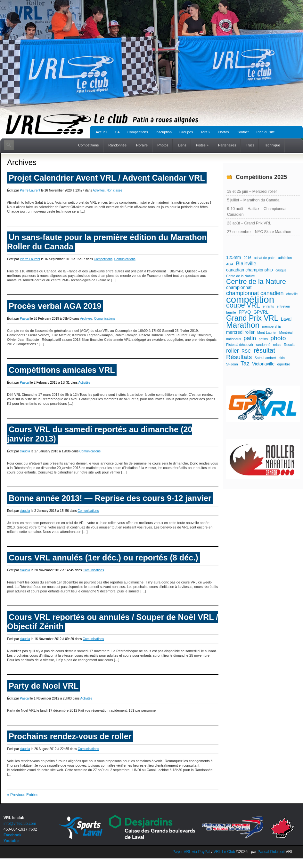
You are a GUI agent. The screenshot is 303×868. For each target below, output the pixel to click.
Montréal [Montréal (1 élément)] (286, 332)
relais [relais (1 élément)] (277, 345)
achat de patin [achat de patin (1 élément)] (265, 258)
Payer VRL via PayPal (192, 852)
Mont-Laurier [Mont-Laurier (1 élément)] (267, 332)
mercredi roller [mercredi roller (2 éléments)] (240, 332)
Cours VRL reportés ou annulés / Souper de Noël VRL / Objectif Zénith (113, 622)
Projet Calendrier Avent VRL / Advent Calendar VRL (107, 178)
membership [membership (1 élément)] (272, 326)
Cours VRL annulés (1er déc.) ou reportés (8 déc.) (103, 558)
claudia (25, 451)
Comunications (125, 259)
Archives (86, 319)
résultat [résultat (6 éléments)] (264, 350)
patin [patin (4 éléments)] (250, 338)
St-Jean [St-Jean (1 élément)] (232, 364)
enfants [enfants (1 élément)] (268, 306)
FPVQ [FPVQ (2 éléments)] (245, 312)
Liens (182, 145)
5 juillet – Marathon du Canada (253, 200)
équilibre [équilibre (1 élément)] (283, 364)
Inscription (164, 132)
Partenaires (227, 145)
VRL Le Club (225, 852)
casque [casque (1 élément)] (281, 270)
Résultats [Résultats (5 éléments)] (239, 357)
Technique (272, 145)
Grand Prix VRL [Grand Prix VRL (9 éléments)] (252, 318)
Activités (98, 190)
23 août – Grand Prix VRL (249, 223)
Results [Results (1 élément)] (290, 345)
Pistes (202, 145)
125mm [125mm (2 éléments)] (233, 257)
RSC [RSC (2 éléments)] (246, 351)
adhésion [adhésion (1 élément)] (285, 258)
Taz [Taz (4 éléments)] (245, 364)
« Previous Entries (23, 795)
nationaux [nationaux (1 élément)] (233, 339)
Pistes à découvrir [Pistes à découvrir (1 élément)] (240, 345)
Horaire (142, 145)
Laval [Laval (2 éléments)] (286, 319)
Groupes (186, 132)
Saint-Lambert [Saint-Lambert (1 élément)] (265, 358)
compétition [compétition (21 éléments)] (250, 300)
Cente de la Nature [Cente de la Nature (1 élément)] (240, 276)
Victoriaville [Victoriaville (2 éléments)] (263, 364)
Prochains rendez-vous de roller (70, 736)
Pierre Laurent (30, 190)
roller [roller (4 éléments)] (233, 351)
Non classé (114, 190)
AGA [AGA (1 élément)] (230, 264)
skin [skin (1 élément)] (282, 358)
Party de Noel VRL (44, 686)
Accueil (101, 132)
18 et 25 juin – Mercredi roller (252, 192)
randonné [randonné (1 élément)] (263, 345)
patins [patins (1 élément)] (263, 339)
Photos (223, 132)
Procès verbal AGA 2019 (55, 306)
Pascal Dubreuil (271, 852)
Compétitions (138, 132)
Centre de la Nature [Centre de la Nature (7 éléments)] (256, 282)
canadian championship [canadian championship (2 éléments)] (250, 270)
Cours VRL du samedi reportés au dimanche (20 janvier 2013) (100, 434)
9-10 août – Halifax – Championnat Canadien (257, 212)
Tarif (205, 132)
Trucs (250, 145)
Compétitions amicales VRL (62, 370)
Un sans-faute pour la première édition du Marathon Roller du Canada (107, 242)
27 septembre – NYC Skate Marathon (259, 232)
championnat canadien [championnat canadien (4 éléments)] (255, 293)
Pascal (25, 319)
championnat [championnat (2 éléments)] (239, 287)
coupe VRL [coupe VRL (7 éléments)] (243, 305)
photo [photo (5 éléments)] (278, 338)
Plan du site (265, 132)
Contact (243, 132)
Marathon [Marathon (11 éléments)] (243, 325)
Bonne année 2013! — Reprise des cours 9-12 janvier (110, 498)
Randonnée (117, 145)
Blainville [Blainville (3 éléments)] (246, 263)
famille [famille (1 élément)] (231, 312)
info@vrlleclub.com (20, 824)
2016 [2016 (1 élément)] (248, 258)
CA (117, 132)
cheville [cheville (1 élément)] (292, 294)
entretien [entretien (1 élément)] (283, 306)
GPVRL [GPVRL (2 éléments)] (261, 312)
